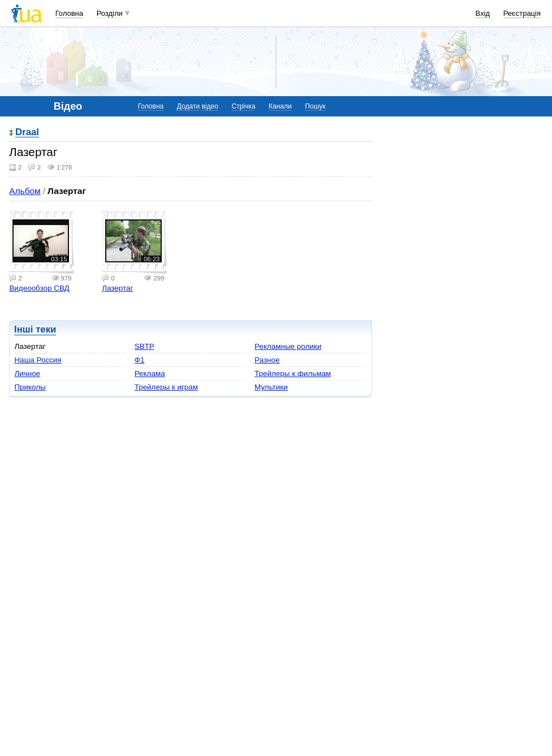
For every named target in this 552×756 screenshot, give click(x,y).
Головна (69, 13)
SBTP (145, 346)
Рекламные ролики (288, 346)
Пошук (315, 106)
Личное (27, 373)
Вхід (483, 13)
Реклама (150, 373)
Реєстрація (522, 13)
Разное (267, 360)
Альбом (25, 191)
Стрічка (243, 106)
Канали (280, 106)
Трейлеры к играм (166, 387)
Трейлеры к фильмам (293, 373)
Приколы (30, 387)
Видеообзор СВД (39, 288)
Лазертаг (117, 288)
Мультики (271, 387)
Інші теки (35, 329)
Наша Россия (38, 360)
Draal (27, 133)
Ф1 (140, 360)
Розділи (110, 13)
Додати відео (198, 106)
